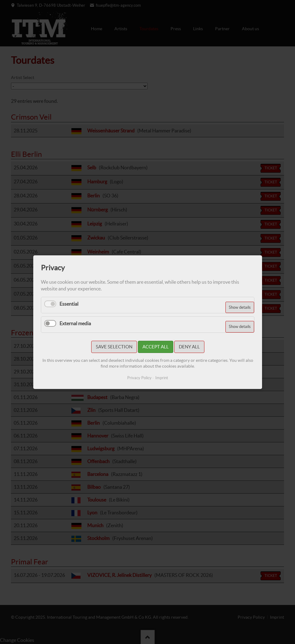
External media (75, 323)
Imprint (162, 378)
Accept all (155, 347)
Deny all (189, 347)
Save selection (114, 347)
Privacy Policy (139, 378)
